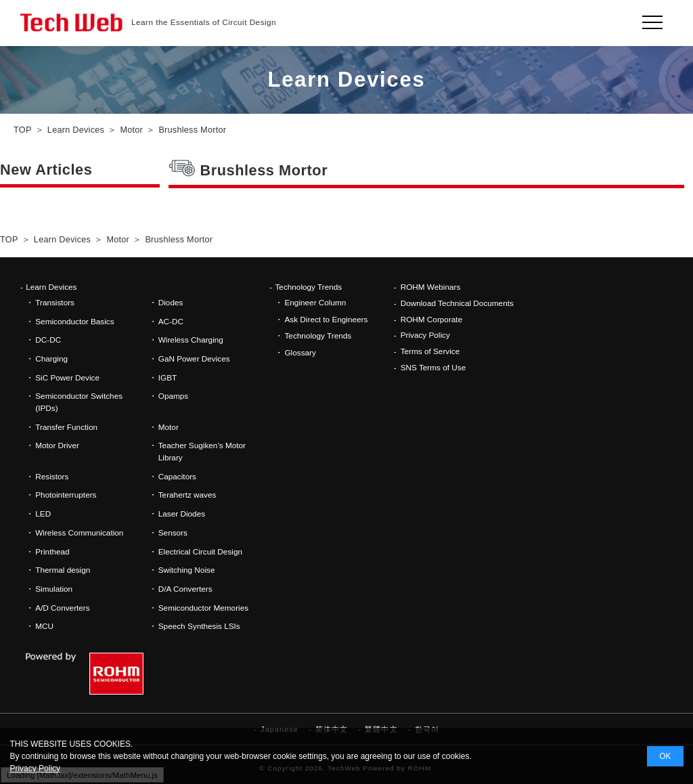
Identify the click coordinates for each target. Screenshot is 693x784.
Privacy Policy (425, 335)
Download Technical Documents (457, 303)
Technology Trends (308, 287)
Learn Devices (51, 287)
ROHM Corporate (432, 319)
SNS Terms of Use (433, 367)
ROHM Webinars (431, 287)
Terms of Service (430, 351)
